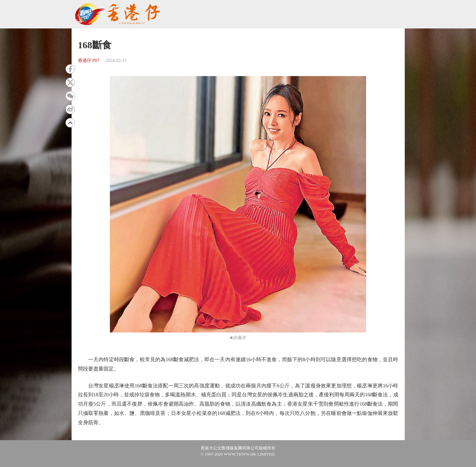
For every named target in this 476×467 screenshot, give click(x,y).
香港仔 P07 (89, 61)
